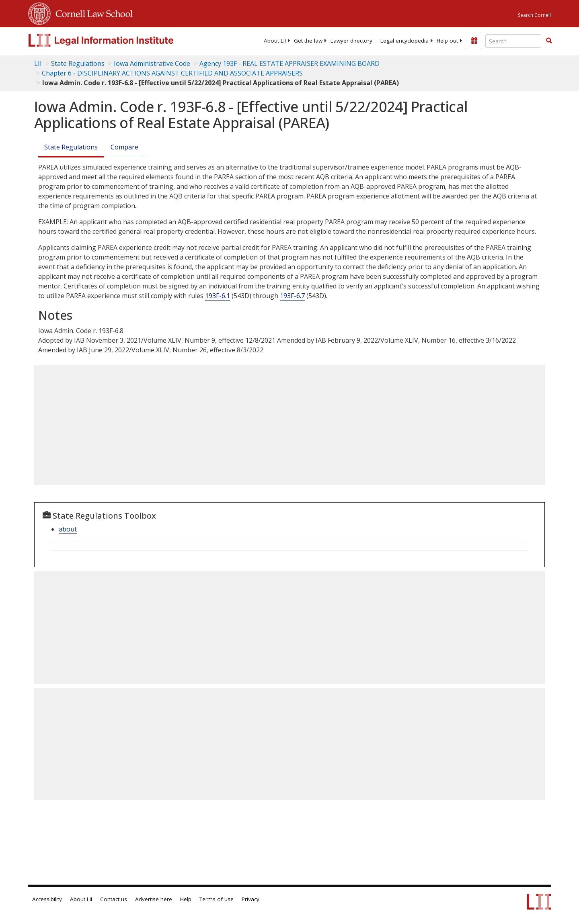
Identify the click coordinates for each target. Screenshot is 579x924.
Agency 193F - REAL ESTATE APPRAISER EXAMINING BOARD (289, 63)
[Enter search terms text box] (513, 41)
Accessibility (47, 899)
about (68, 529)
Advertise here (154, 899)
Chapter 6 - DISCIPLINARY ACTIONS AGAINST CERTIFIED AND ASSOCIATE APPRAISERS (172, 73)
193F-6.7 (292, 296)
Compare (124, 147)
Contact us (114, 899)
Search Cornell (534, 15)
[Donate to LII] (474, 41)
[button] (549, 41)
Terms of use (217, 899)
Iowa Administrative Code (152, 63)
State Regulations (78, 63)
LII (38, 63)
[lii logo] (119, 40)
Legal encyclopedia (404, 41)
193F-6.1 (218, 296)
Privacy (250, 899)
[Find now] (549, 41)
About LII (275, 41)
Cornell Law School (92, 12)
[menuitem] (275, 41)
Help (186, 899)
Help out (447, 41)
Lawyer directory (351, 41)
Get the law (308, 41)
